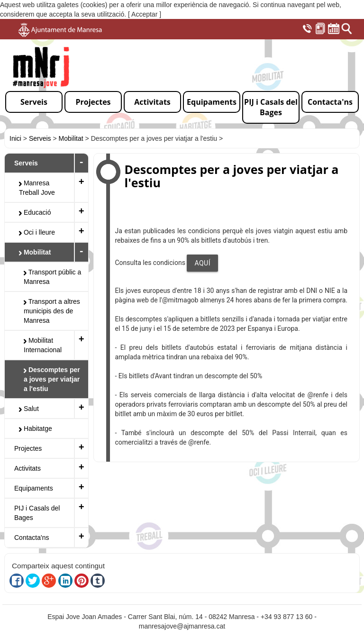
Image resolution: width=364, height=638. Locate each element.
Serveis (40, 138)
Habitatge (36, 428)
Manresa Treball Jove (37, 188)
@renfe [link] (318, 395)
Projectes (28, 448)
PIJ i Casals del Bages (37, 513)
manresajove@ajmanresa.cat (182, 626)
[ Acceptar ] (145, 14)
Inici (15, 138)
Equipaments (34, 488)
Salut (29, 409)
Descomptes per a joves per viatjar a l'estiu (52, 379)
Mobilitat (71, 138)
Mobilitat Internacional (43, 345)
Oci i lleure (37, 232)
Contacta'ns (32, 538)
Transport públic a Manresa (52, 277)
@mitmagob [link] (180, 300)
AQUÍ (202, 263)
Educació (35, 212)
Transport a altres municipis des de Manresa (52, 311)
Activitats (27, 468)
